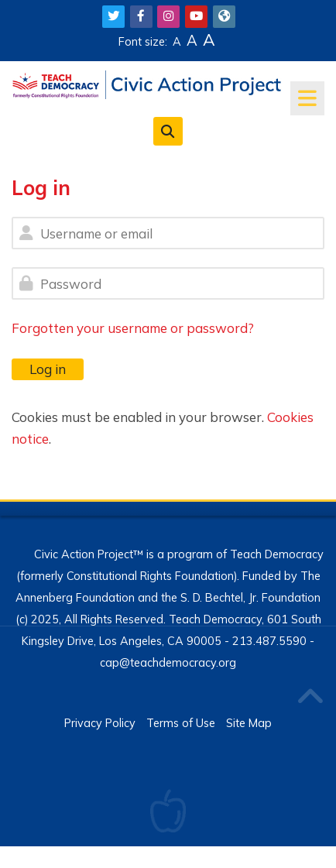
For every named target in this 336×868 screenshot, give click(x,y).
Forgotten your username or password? (133, 328)
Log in (48, 369)
